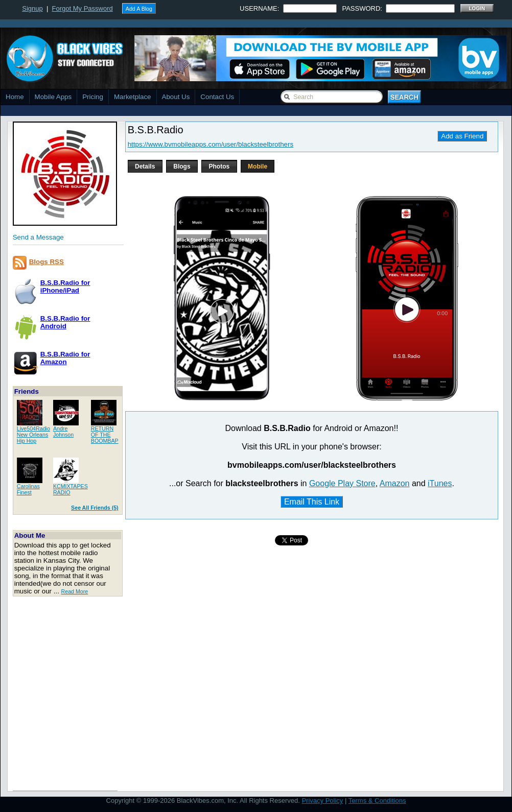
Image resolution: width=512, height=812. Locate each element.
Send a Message (38, 237)
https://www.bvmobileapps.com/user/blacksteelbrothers (211, 144)
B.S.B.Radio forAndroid (65, 322)
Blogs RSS (46, 262)
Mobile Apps (53, 97)
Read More (75, 591)
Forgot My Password (83, 8)
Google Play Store (342, 483)
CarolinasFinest (28, 489)
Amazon (395, 483)
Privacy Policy (322, 801)
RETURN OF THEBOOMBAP (105, 435)
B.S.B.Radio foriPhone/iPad (65, 286)
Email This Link (312, 502)
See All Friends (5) (95, 508)
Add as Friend (462, 136)
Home (15, 97)
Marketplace (133, 97)
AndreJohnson (63, 432)
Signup (32, 8)
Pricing (93, 97)
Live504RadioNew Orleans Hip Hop (33, 435)
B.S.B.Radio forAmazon (65, 358)
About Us (176, 97)
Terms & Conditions (377, 801)
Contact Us (217, 97)
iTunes (440, 483)
